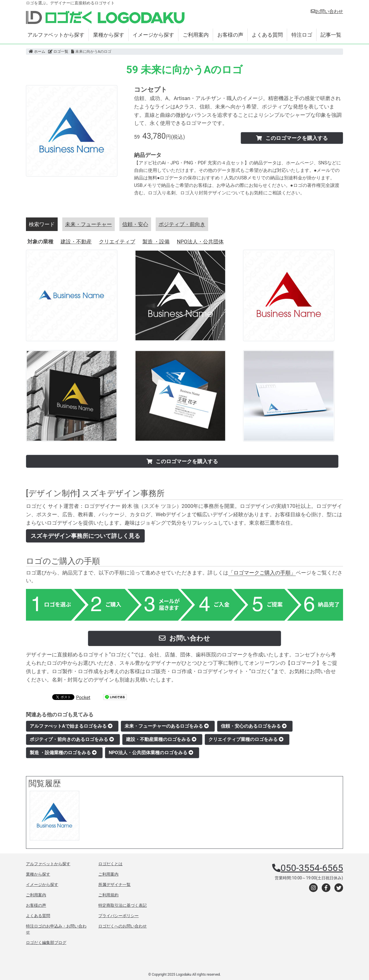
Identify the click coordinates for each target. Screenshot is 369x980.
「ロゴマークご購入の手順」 (262, 573)
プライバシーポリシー (118, 916)
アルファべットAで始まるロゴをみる (71, 726)
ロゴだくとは (110, 864)
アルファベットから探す (56, 35)
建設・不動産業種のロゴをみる (161, 739)
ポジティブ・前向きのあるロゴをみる (72, 739)
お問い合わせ (327, 11)
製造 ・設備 (156, 242)
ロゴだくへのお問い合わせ (123, 926)
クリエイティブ (117, 242)
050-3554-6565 (312, 868)
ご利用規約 (108, 895)
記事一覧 (331, 35)
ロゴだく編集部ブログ (46, 943)
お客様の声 (230, 35)
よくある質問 (267, 35)
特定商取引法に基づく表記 (123, 905)
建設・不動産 (76, 242)
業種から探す (109, 35)
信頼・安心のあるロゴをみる (254, 726)
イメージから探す (153, 35)
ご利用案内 (196, 35)
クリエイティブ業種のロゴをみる (246, 739)
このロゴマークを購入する (292, 138)
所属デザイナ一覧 (114, 885)
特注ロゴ (302, 35)
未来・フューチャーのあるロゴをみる (167, 726)
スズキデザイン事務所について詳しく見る (85, 536)
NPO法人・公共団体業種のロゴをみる (151, 753)
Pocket (83, 698)
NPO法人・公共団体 (200, 242)
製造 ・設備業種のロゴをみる (63, 753)
